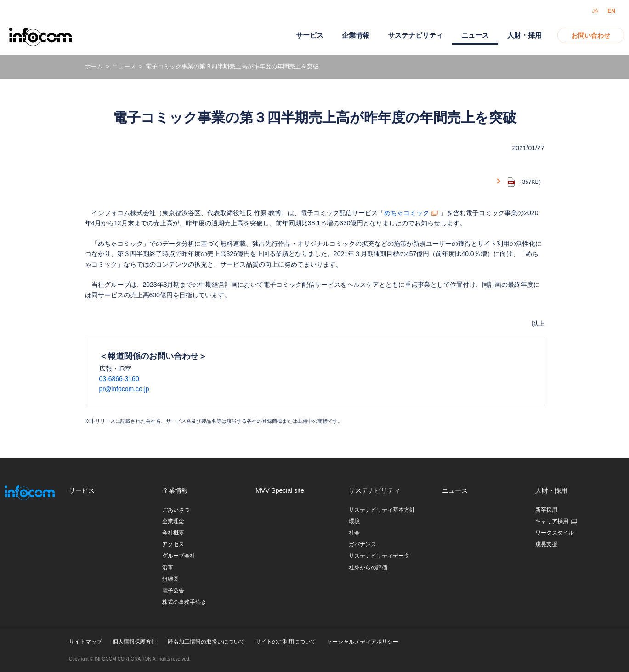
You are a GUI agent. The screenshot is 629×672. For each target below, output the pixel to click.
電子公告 (173, 591)
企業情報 (356, 35)
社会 (354, 533)
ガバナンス (363, 544)
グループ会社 (179, 556)
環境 (354, 521)
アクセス (173, 544)
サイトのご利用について (286, 642)
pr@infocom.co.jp (124, 389)
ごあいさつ (176, 510)
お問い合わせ (591, 35)
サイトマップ (85, 642)
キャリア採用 (552, 521)
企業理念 (173, 521)
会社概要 (173, 533)
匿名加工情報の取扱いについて (206, 642)
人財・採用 (524, 35)
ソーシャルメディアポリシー (363, 642)
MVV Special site (280, 490)
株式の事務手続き (184, 602)
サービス (310, 35)
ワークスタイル (555, 533)
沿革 (168, 568)
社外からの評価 (368, 568)
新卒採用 (546, 510)
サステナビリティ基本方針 (382, 510)
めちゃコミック (407, 213)
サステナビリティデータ (379, 556)
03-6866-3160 (119, 379)
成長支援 (546, 544)
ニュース (124, 66)
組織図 (170, 579)
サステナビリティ (415, 35)
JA (595, 11)
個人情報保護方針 (135, 642)
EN (611, 11)
